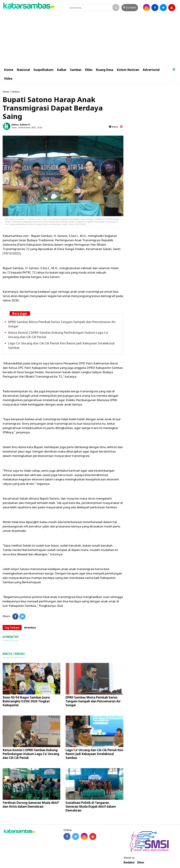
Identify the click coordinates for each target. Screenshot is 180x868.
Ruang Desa (105, 70)
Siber (141, 862)
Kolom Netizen (128, 70)
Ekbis (89, 70)
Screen (130, 7)
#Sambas (30, 628)
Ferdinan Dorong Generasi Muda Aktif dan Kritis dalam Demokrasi (31, 805)
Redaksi (129, 862)
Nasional (23, 70)
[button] (174, 68)
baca (113, 127)
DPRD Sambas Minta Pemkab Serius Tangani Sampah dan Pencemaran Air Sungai (93, 701)
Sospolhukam (43, 70)
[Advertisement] (90, 39)
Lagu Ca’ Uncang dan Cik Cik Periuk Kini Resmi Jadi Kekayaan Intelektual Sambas (94, 754)
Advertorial (151, 70)
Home (9, 70)
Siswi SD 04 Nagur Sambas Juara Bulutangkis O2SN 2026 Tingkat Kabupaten (26, 701)
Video (8, 79)
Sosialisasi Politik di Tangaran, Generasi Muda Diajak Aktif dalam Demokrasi (91, 807)
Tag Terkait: (12, 628)
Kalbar (62, 70)
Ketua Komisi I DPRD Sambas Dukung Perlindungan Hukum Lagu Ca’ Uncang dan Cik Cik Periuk (31, 754)
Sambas (76, 70)
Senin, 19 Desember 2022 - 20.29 (27, 127)
